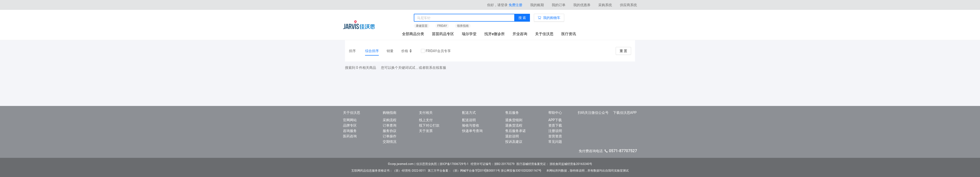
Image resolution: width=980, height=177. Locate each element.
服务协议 (390, 131)
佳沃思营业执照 (427, 164)
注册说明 (555, 131)
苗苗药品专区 (443, 34)
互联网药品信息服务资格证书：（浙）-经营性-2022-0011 (389, 171)
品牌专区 (350, 125)
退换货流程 (514, 125)
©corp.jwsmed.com (401, 164)
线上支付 (426, 120)
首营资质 (555, 136)
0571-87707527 (623, 151)
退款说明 (512, 136)
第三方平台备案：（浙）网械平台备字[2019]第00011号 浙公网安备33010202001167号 (486, 171)
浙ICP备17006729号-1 (454, 164)
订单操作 (390, 136)
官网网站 (350, 120)
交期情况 (390, 142)
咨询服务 (350, 131)
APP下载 (555, 120)
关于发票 (426, 131)
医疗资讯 (569, 34)
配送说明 (469, 120)
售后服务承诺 (515, 131)
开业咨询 (520, 34)
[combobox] (464, 18)
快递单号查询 (472, 131)
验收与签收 (471, 125)
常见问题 (555, 142)
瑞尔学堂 (469, 34)
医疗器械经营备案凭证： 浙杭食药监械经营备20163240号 (554, 164)
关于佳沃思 (544, 34)
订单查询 (390, 125)
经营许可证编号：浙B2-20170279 (493, 164)
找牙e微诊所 (495, 34)
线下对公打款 (429, 125)
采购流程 (390, 120)
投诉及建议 (514, 142)
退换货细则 (514, 120)
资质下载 (555, 125)
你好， (497, 5)
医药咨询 (350, 136)
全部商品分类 (413, 34)
